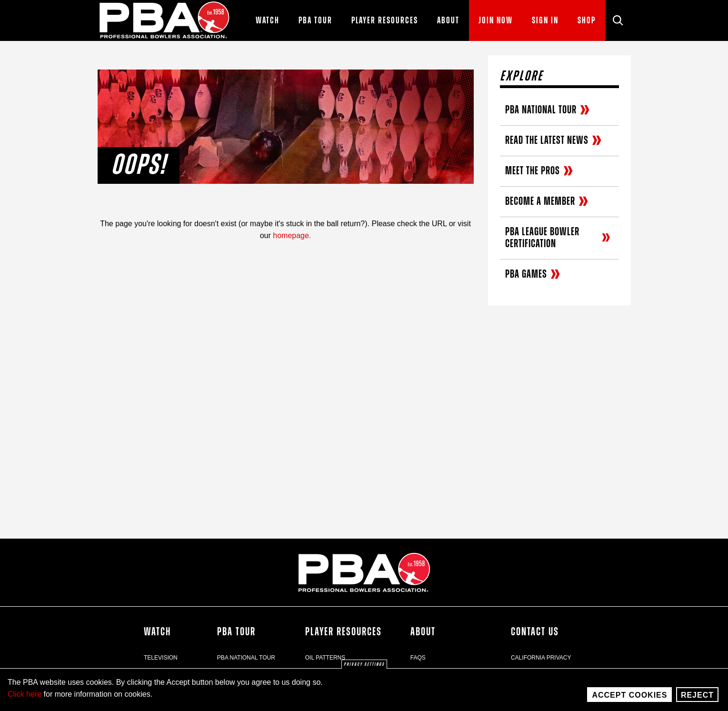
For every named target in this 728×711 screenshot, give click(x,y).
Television (161, 658)
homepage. (292, 235)
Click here (25, 698)
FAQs (418, 658)
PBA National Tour (246, 658)
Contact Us (535, 632)
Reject (697, 699)
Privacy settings (364, 669)
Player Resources (344, 632)
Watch (157, 632)
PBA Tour (236, 632)
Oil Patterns (325, 658)
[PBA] (165, 20)
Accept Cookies (629, 699)
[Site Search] (618, 20)
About (423, 632)
